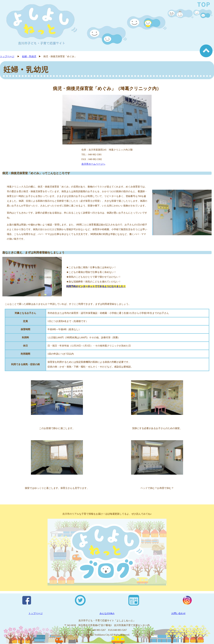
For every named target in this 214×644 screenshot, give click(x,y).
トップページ (7, 56)
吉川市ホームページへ (93, 164)
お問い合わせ (178, 613)
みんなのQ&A (107, 613)
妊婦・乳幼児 (29, 56)
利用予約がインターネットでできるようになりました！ (96, 286)
